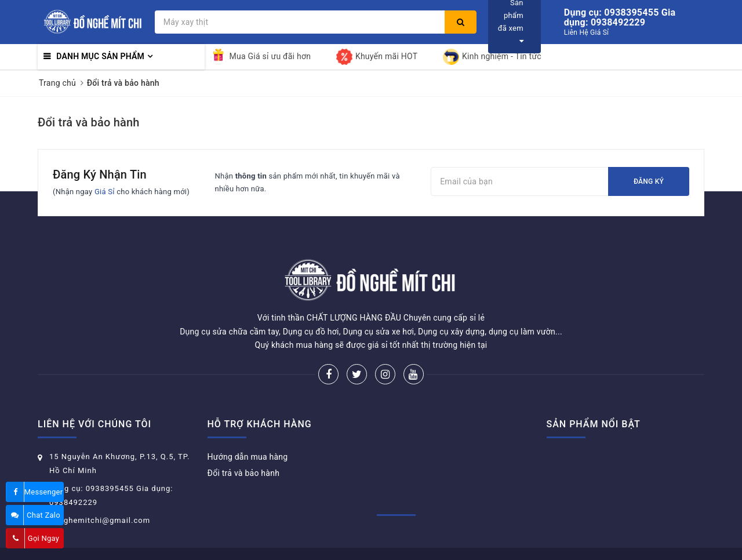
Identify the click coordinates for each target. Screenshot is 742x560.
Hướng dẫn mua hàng (248, 457)
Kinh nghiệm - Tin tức (492, 57)
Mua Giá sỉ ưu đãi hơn (261, 57)
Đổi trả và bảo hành (89, 122)
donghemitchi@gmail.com (100, 520)
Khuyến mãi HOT (377, 57)
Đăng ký (649, 181)
